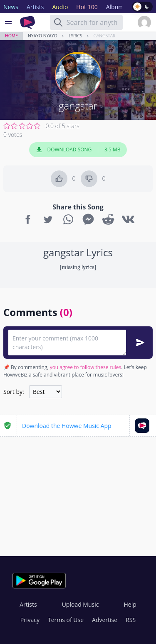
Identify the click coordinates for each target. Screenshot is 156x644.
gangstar (104, 36)
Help (130, 604)
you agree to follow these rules (86, 367)
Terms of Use (66, 620)
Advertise (105, 620)
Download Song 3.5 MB (78, 150)
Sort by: (14, 392)
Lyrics (76, 36)
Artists (28, 604)
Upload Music (80, 604)
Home (11, 36)
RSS (131, 620)
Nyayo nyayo (43, 36)
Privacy (30, 620)
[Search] (58, 22)
